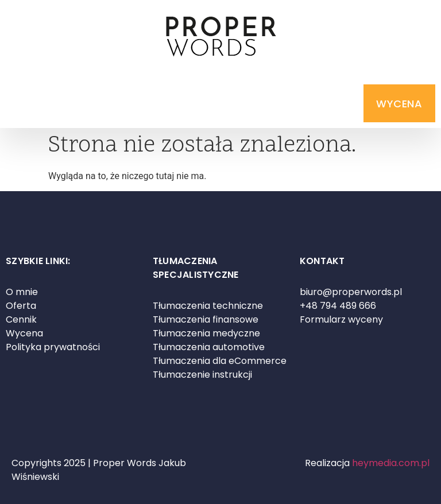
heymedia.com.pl (391, 463)
